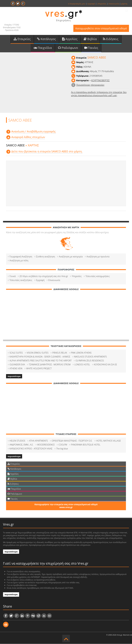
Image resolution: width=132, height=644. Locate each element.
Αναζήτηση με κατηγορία (71, 257)
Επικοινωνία (54, 280)
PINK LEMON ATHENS (81, 353)
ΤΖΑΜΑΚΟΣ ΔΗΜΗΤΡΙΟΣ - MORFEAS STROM (50, 365)
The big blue (62, 449)
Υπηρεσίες (77, 276)
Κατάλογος (46, 39)
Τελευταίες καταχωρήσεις (98, 276)
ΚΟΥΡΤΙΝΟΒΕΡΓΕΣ (100, 80)
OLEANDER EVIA (17, 365)
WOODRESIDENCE (46, 445)
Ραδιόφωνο (68, 48)
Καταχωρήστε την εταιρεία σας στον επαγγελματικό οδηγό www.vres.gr (66, 506)
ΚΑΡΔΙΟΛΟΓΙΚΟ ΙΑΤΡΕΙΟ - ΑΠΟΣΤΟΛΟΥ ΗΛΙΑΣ (31, 449)
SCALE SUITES (16, 353)
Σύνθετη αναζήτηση (46, 257)
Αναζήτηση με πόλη (19, 261)
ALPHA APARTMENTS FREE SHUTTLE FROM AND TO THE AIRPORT (41, 361)
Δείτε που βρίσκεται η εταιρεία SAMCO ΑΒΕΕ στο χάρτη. (47, 152)
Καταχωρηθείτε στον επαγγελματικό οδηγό (101, 28)
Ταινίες (91, 48)
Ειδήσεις (111, 39)
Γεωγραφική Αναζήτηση (21, 257)
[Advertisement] (66, 184)
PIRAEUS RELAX (60, 353)
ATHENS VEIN (16, 369)
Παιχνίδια (43, 48)
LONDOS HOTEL (82, 365)
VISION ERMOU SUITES (38, 353)
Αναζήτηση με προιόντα (98, 257)
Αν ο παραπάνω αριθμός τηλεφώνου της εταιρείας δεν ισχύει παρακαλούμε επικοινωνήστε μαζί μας (99, 94)
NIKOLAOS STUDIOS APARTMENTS (90, 357)
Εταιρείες (22, 39)
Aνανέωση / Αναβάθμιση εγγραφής (34, 132)
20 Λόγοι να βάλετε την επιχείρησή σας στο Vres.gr (44, 276)
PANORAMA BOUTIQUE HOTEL (86, 445)
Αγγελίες (70, 39)
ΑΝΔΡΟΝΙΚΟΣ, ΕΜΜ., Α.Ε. (21, 445)
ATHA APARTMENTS (38, 441)
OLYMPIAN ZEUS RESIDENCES (90, 361)
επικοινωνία (114, 4)
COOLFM (63, 445)
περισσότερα (14, 376)
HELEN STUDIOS (17, 441)
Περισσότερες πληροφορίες (90, 85)
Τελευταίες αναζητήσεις (21, 280)
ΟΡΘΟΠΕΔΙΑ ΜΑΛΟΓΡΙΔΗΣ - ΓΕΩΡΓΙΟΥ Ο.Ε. (72, 441)
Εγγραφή (40, 280)
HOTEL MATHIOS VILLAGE (109, 441)
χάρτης (124, 4)
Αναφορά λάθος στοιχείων (28, 137)
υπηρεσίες (102, 4)
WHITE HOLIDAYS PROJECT (39, 369)
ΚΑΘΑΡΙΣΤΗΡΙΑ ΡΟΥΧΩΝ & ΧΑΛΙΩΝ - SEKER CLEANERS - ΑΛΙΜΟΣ (40, 357)
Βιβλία (90, 39)
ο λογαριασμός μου (77, 4)
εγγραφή (91, 4)
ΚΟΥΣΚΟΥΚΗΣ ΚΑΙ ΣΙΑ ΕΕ (105, 365)
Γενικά (13, 276)
